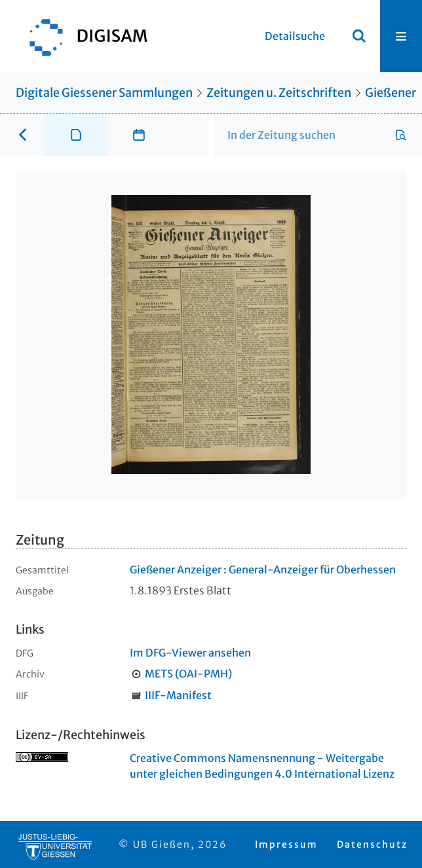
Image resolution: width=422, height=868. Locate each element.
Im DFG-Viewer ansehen (190, 653)
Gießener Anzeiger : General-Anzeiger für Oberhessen (263, 570)
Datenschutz (372, 844)
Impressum (286, 844)
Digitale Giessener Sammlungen (104, 93)
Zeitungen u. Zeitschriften (279, 93)
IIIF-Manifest (178, 695)
